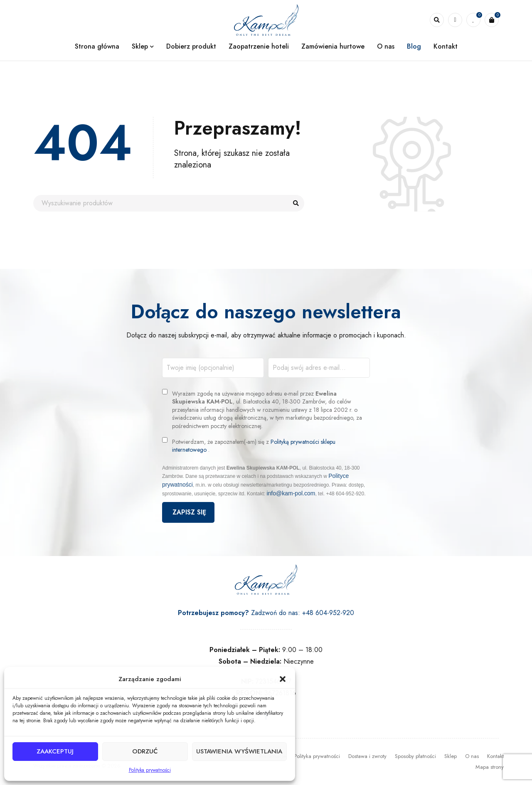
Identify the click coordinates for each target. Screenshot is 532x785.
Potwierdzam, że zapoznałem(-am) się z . (254, 446)
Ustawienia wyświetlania (239, 752)
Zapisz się (188, 512)
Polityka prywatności (150, 770)
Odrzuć (144, 752)
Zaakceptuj (55, 752)
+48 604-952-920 (328, 613)
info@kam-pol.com (291, 493)
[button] (283, 679)
